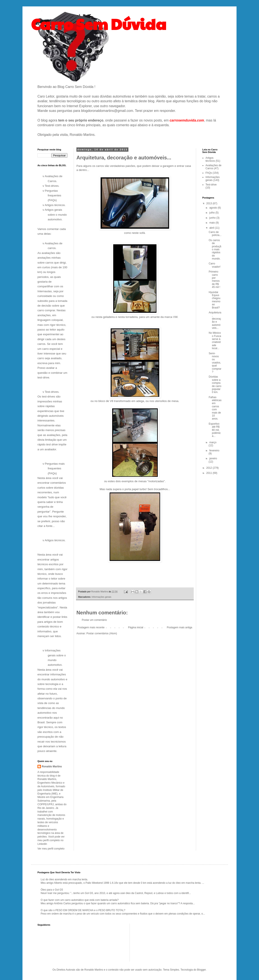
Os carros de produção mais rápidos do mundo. (215, 249)
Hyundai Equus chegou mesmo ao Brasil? (214, 300)
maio (212, 223)
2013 (210, 203)
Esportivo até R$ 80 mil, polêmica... (215, 430)
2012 (210, 468)
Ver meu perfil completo (51, 849)
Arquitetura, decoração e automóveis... (215, 320)
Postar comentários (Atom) (102, 633)
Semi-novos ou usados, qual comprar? (215, 363)
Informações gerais (101, 597)
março (213, 442)
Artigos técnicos (210, 159)
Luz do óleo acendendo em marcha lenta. (64, 879)
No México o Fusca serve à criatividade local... (215, 341)
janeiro (213, 458)
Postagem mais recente (91, 627)
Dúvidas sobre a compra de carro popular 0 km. (215, 384)
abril (212, 228)
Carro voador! (215, 265)
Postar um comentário (94, 620)
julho (212, 213)
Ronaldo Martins (52, 767)
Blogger (202, 970)
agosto (214, 208)
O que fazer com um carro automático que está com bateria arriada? (80, 900)
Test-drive (211, 185)
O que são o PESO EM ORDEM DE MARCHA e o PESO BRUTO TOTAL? (83, 910)
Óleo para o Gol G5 (52, 890)
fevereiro (214, 451)
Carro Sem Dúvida (99, 24)
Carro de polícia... (215, 234)
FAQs (209, 173)
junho (213, 218)
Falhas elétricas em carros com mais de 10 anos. (215, 408)
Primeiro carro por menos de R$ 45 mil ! (214, 279)
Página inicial (136, 627)
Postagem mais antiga (179, 627)
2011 (210, 473)
